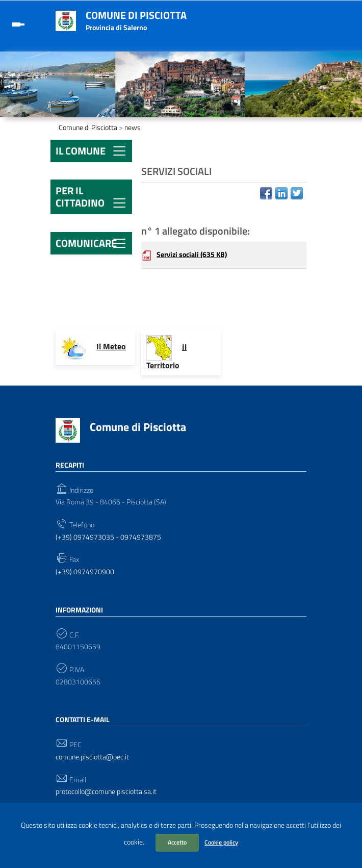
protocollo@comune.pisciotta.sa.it (106, 792)
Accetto (177, 842)
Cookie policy (221, 842)
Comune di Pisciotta (136, 15)
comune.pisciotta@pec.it (92, 757)
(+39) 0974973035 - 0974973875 (108, 537)
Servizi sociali (192, 254)
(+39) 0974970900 (85, 572)
